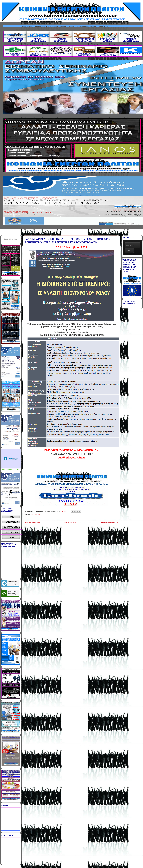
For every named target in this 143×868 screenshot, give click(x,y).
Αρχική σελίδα (70, 522)
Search (129, 250)
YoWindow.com (7, 469)
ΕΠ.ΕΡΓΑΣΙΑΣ (12, 522)
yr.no (19, 469)
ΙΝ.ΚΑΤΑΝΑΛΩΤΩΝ (12, 527)
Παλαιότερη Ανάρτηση (109, 522)
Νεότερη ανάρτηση (32, 522)
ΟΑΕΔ (12, 517)
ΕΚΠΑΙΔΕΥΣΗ (35, 514)
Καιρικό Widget (11, 459)
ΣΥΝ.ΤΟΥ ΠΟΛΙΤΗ (12, 532)
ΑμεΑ (12, 537)
